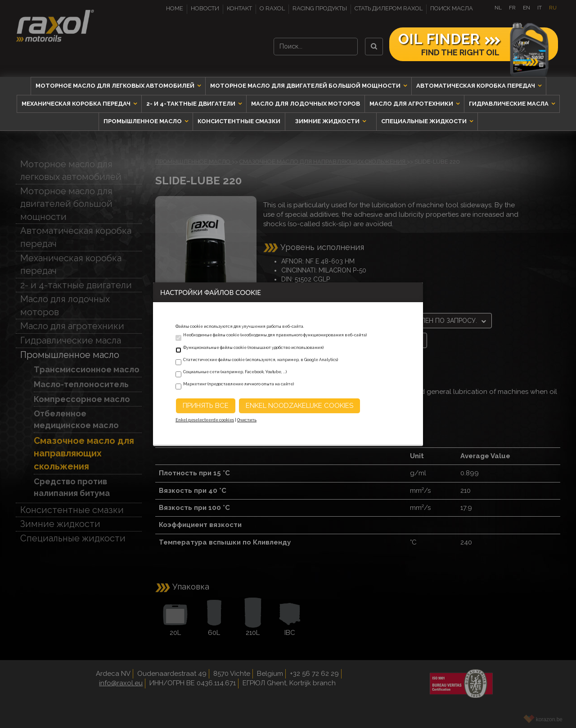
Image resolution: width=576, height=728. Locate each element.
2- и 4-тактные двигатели (191, 104)
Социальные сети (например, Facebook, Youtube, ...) (235, 372)
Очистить (247, 420)
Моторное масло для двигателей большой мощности (306, 86)
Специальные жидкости (425, 121)
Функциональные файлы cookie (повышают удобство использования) (253, 348)
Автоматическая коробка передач (476, 86)
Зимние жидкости (328, 121)
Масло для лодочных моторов (306, 104)
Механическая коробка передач (77, 104)
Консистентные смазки (239, 121)
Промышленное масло (143, 121)
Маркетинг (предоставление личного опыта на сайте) (238, 384)
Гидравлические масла (509, 104)
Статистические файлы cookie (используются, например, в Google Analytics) (261, 360)
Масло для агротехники (412, 104)
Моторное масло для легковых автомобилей (116, 86)
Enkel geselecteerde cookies (205, 420)
